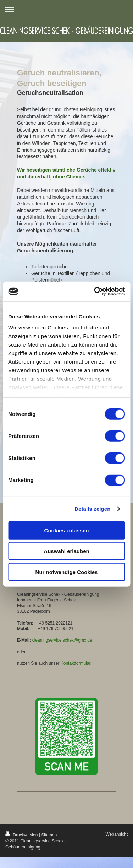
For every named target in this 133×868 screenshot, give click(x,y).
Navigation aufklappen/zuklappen (66, 9)
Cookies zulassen (67, 530)
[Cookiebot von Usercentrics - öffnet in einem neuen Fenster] (95, 291)
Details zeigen (92, 509)
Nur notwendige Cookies (67, 572)
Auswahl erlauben (66, 551)
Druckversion (22, 835)
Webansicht (117, 834)
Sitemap (49, 835)
